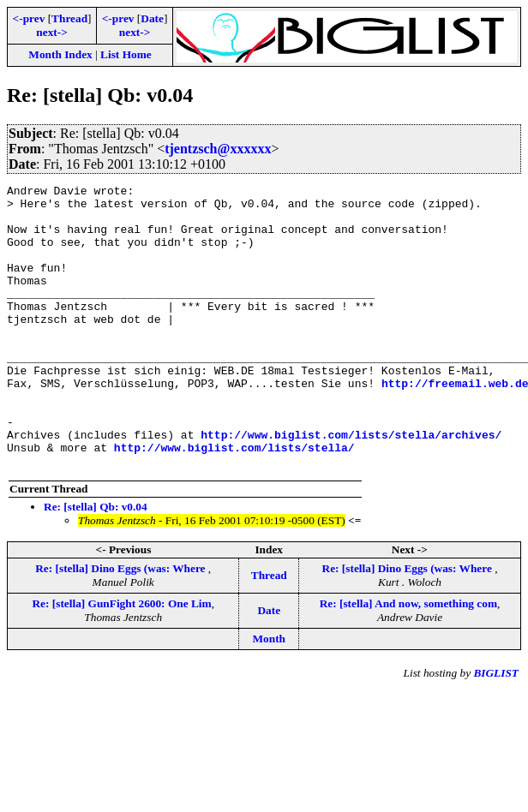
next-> (51, 32)
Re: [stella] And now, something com (408, 660)
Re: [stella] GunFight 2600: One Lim (121, 660)
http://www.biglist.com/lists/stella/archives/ (351, 486)
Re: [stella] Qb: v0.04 (96, 563)
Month (269, 695)
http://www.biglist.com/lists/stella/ (234, 501)
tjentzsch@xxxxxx (218, 149)
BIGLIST (496, 729)
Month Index (60, 54)
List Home (126, 54)
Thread (69, 18)
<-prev (29, 18)
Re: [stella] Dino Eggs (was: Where (122, 625)
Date (152, 18)
